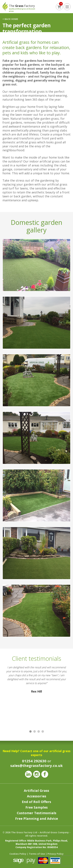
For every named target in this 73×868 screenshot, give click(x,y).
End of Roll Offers (36, 802)
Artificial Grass (36, 791)
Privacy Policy (56, 854)
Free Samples (37, 807)
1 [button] (31, 732)
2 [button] (35, 732)
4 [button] (43, 732)
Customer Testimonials (37, 813)
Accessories (37, 796)
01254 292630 (34, 761)
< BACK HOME (10, 19)
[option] (36, 695)
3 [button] (39, 732)
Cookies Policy (18, 854)
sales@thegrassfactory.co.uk (36, 765)
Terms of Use (37, 854)
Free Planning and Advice (37, 819)
